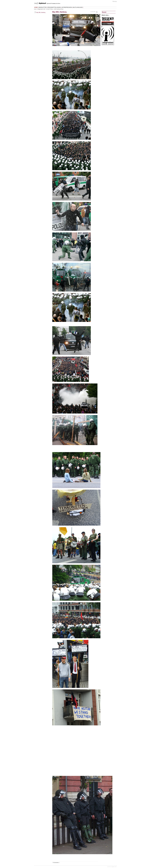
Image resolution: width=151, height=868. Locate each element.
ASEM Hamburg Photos (59, 9)
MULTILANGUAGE (78, 7)
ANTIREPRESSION (67, 7)
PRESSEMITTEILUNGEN (54, 7)
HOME (36, 7)
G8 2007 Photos (50, 9)
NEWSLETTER (43, 7)
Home (35, 9)
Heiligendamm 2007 (41, 9)
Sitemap (115, 1)
